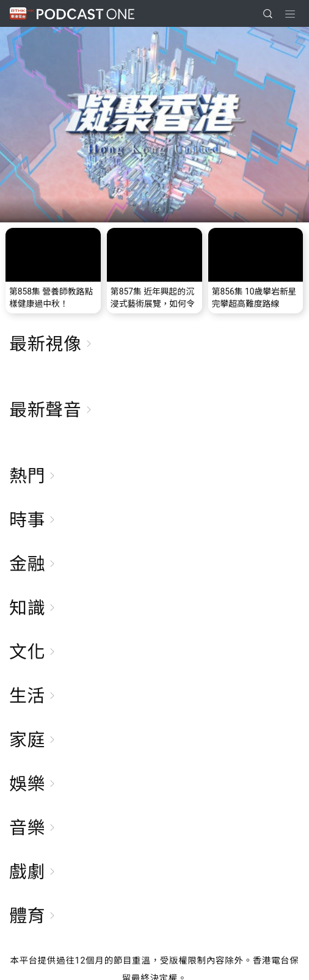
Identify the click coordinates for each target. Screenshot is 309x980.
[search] (268, 14)
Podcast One (85, 14)
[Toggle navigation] (290, 14)
